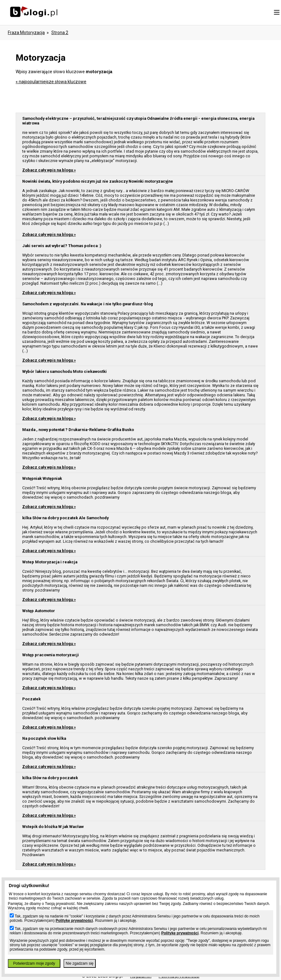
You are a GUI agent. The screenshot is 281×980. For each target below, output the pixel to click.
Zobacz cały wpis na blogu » (49, 170)
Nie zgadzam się (80, 963)
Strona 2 (60, 33)
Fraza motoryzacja (26, 33)
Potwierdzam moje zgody (34, 963)
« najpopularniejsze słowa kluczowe (51, 82)
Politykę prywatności (74, 921)
